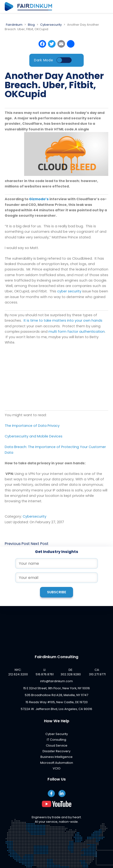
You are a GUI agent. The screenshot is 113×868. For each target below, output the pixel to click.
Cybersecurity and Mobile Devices (34, 436)
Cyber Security (57, 734)
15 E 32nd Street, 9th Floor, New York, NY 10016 (56, 688)
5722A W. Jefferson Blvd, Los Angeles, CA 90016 (56, 709)
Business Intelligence (56, 757)
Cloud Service (57, 745)
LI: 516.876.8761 (45, 672)
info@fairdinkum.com (56, 681)
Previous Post (17, 544)
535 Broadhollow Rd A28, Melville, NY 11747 (56, 695)
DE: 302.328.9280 (71, 672)
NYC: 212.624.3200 (18, 672)
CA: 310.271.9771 (97, 672)
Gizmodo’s (39, 199)
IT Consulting (56, 740)
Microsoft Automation (57, 763)
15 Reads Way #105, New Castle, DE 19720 (57, 702)
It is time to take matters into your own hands (63, 320)
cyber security (69, 291)
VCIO (57, 768)
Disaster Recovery (56, 751)
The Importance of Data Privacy (32, 426)
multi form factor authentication (77, 332)
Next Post (40, 544)
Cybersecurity (35, 516)
